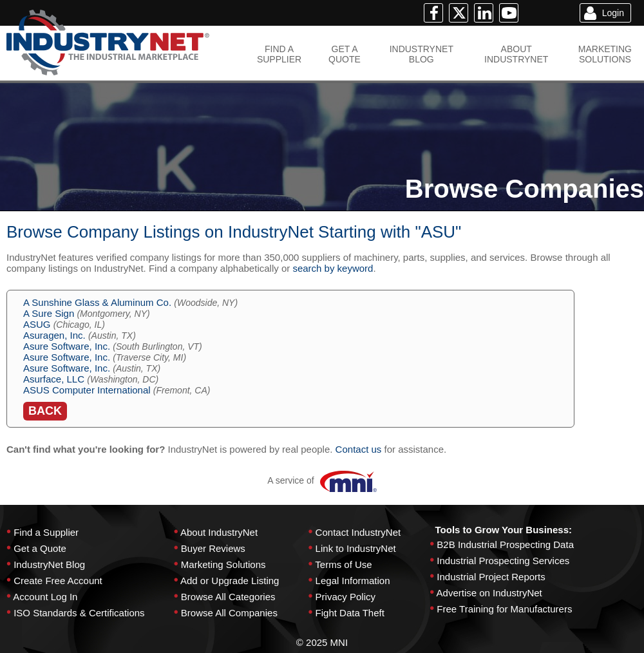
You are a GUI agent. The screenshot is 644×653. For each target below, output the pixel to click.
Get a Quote (40, 548)
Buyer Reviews (213, 548)
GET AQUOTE (345, 54)
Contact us (359, 449)
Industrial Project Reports (491, 577)
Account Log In (45, 597)
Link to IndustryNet (356, 548)
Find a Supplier (46, 532)
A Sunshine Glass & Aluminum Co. (97, 302)
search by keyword (333, 268)
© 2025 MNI (322, 642)
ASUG (37, 324)
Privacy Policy (346, 597)
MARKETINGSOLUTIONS (605, 54)
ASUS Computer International (87, 390)
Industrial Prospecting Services (503, 561)
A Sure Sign (49, 313)
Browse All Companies (229, 613)
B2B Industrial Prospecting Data (505, 544)
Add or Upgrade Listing (230, 581)
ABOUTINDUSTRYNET (516, 54)
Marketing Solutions (223, 564)
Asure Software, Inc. (67, 346)
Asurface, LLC (54, 379)
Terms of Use (343, 564)
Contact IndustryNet (358, 532)
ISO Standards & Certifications (79, 613)
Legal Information (353, 581)
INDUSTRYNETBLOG (421, 54)
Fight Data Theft (350, 613)
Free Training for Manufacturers (504, 609)
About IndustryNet (219, 532)
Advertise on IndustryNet (489, 593)
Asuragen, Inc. (54, 335)
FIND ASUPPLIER (279, 54)
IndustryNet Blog (49, 564)
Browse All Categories (228, 597)
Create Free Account (58, 581)
